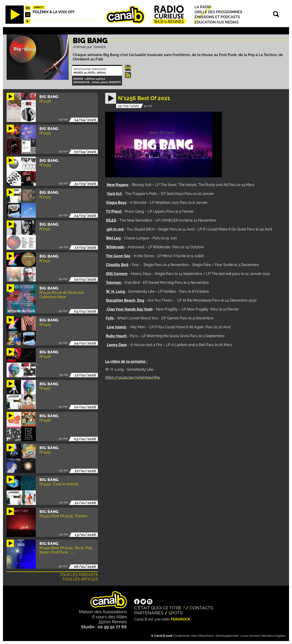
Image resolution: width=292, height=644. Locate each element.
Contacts (202, 608)
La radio (203, 7)
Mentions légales (274, 636)
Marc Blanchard (202, 636)
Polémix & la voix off (54, 12)
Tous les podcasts (79, 575)
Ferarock (181, 619)
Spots (176, 613)
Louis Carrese (250, 636)
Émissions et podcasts (217, 17)
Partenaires (149, 613)
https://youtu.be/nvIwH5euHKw (133, 377)
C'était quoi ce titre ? (159, 608)
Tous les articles (80, 579)
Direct (39, 7)
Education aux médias (217, 22)
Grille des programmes (218, 12)
